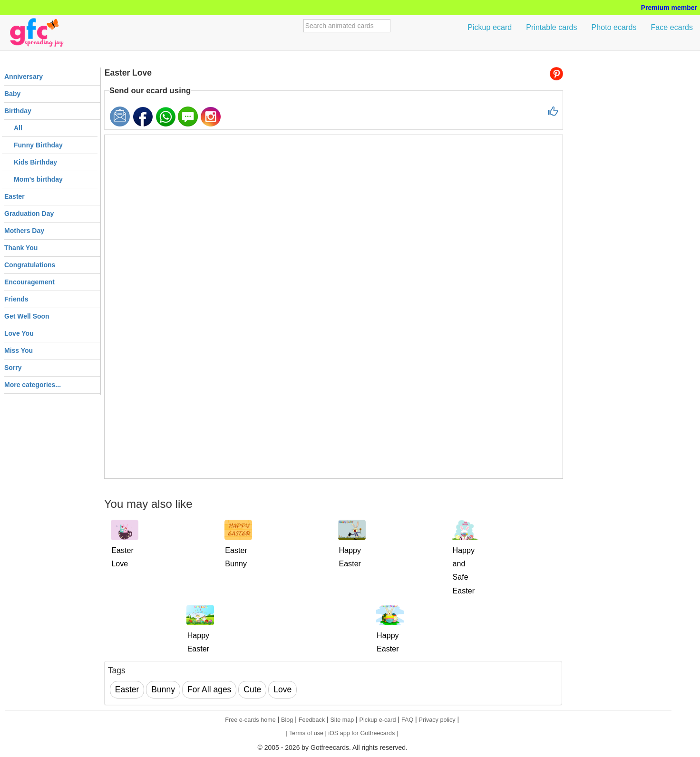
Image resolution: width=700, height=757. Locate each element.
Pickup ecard (490, 27)
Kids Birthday (35, 162)
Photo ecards (614, 27)
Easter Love (128, 73)
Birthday (18, 111)
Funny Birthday (38, 145)
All (18, 128)
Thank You (21, 248)
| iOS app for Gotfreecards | (361, 733)
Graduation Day (29, 214)
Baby (12, 94)
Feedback (312, 720)
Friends (16, 299)
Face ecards (672, 27)
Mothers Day (24, 231)
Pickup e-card (378, 720)
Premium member (669, 8)
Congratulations (30, 265)
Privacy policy (437, 720)
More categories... (33, 385)
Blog (287, 720)
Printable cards (551, 27)
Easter (15, 196)
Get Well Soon (27, 316)
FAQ (407, 720)
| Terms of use (305, 733)
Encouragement (29, 282)
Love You (19, 333)
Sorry (13, 368)
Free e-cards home (250, 720)
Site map (342, 720)
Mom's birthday (38, 179)
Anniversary (24, 77)
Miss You (19, 350)
